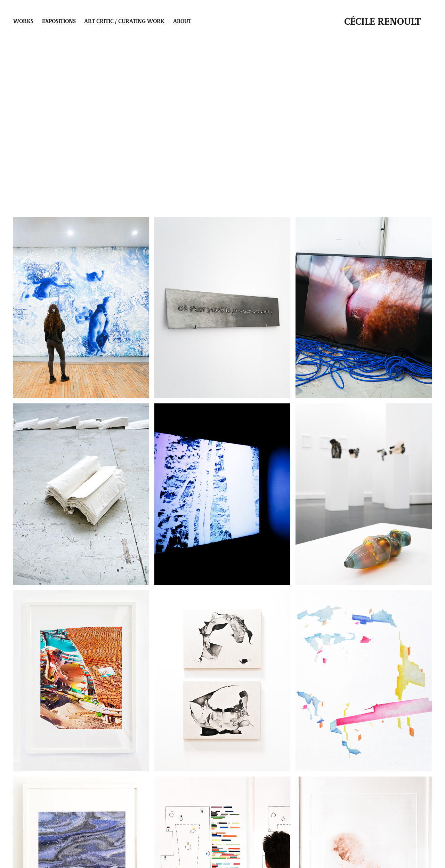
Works (23, 21)
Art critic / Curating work (124, 21)
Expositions (59, 21)
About (182, 21)
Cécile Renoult (382, 21)
